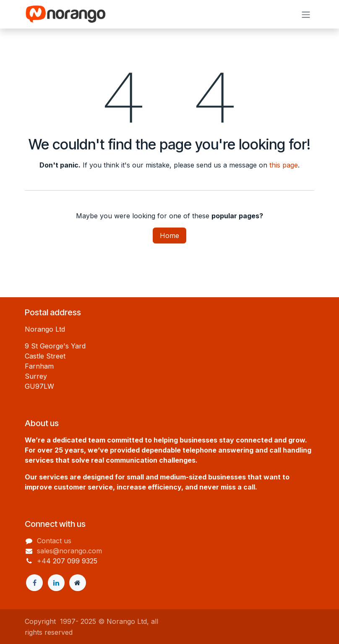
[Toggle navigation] (306, 14)
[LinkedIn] (56, 583)
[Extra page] (78, 583)
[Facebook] (34, 583)
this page (284, 165)
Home (169, 236)
